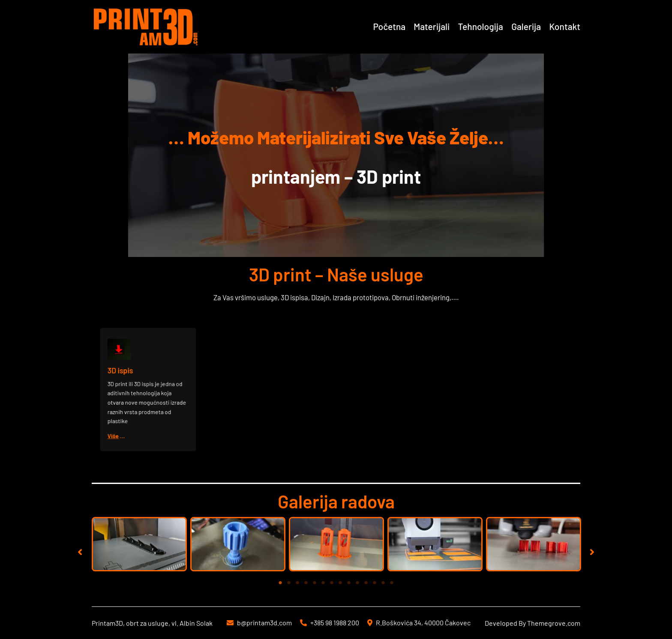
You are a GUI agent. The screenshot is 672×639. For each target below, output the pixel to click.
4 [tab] (306, 583)
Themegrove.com (554, 623)
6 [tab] (323, 583)
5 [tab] (315, 583)
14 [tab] (392, 583)
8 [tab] (340, 583)
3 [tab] (297, 583)
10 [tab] (357, 583)
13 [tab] (383, 583)
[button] (80, 552)
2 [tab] (289, 583)
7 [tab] (332, 583)
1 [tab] (280, 583)
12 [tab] (375, 583)
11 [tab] (366, 583)
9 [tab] (349, 583)
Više (121, 426)
